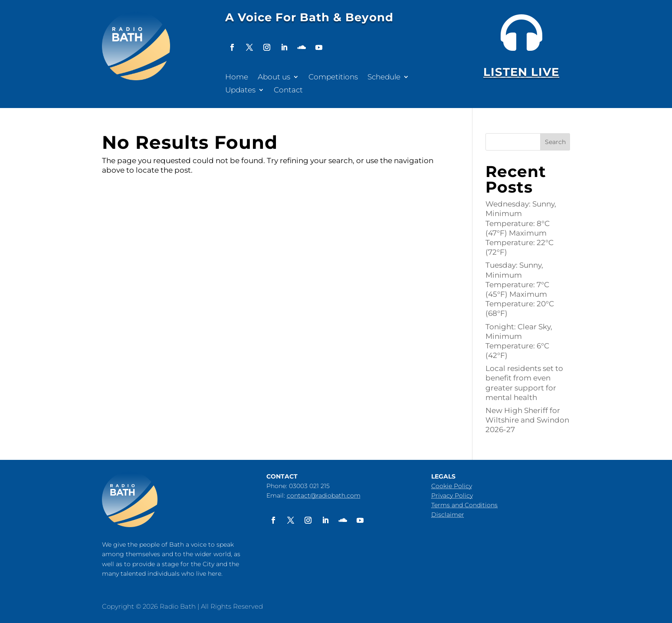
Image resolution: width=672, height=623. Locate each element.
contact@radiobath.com (324, 495)
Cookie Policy (452, 486)
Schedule (384, 77)
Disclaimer (448, 515)
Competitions (333, 77)
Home (237, 77)
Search (555, 142)
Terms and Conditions (464, 505)
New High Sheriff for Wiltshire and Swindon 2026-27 (527, 420)
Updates (240, 90)
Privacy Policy (452, 495)
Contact (288, 90)
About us (274, 77)
